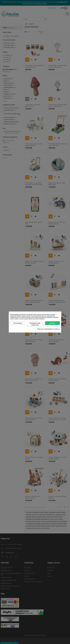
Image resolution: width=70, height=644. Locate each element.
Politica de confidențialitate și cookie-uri (48, 329)
